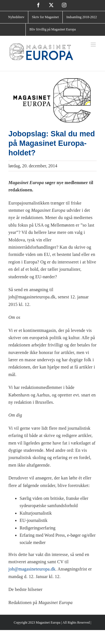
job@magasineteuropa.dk (32, 569)
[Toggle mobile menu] (94, 45)
